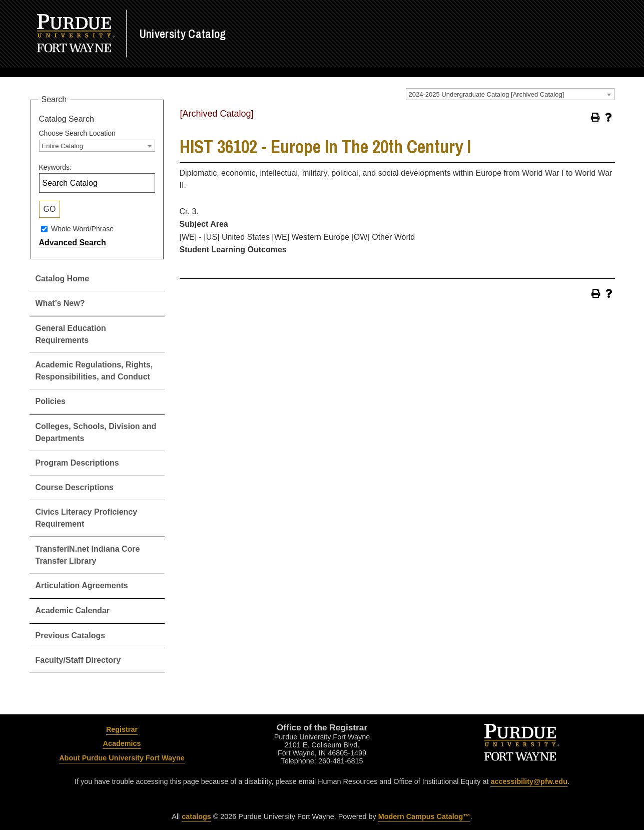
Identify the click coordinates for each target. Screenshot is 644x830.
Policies (51, 401)
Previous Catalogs (71, 636)
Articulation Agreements (82, 585)
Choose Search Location (77, 133)
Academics (122, 743)
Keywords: (55, 167)
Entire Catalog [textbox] (63, 146)
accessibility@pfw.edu (529, 781)
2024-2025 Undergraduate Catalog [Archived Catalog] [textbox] (487, 94)
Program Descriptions (77, 463)
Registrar (122, 729)
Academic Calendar (73, 610)
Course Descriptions (75, 487)
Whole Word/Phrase (82, 229)
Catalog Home (63, 279)
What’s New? (60, 303)
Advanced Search (73, 243)
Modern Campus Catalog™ (424, 816)
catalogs (196, 816)
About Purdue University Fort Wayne (122, 758)
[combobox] (510, 94)
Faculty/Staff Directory (78, 660)
